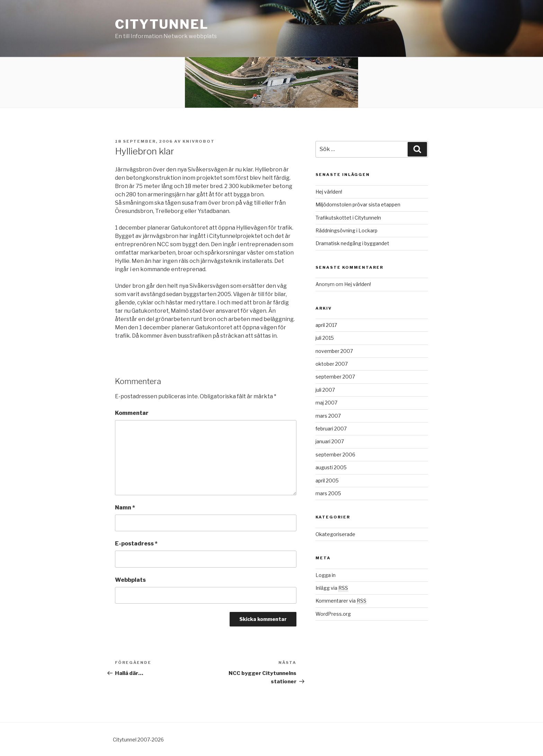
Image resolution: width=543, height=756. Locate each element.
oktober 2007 (332, 364)
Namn (125, 508)
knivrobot (199, 141)
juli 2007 (325, 390)
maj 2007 (326, 403)
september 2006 (335, 455)
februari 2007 (331, 429)
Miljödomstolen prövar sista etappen (358, 204)
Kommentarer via (341, 601)
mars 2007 (328, 416)
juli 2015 (325, 338)
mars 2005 (328, 493)
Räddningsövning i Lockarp (346, 230)
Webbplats (130, 580)
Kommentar (132, 413)
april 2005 (327, 481)
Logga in (326, 575)
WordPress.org (333, 614)
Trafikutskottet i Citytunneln (348, 218)
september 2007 (335, 377)
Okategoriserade (335, 534)
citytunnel (162, 24)
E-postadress (136, 544)
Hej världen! (329, 192)
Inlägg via (332, 588)
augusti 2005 (331, 467)
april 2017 (326, 325)
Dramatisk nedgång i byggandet (352, 243)
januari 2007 (330, 441)
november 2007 (334, 351)
